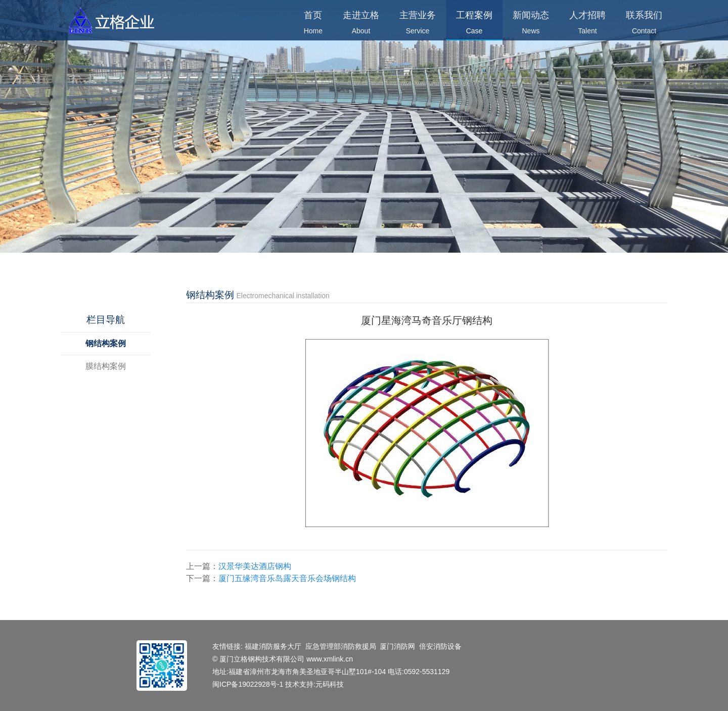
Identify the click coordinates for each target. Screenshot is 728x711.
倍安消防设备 (440, 646)
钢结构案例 (106, 343)
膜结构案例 (106, 366)
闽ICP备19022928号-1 (249, 684)
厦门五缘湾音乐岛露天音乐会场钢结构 (287, 578)
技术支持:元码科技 (314, 684)
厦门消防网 (397, 646)
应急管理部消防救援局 (341, 646)
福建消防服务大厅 (273, 646)
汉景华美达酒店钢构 (255, 566)
